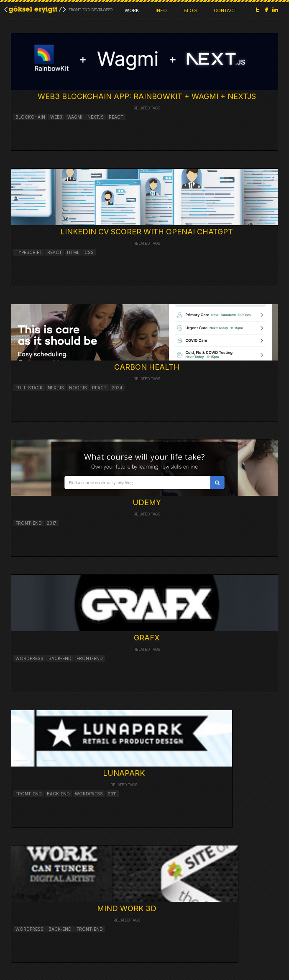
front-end (29, 523)
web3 (56, 117)
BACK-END (58, 794)
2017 (52, 523)
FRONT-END (29, 794)
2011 (112, 794)
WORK (132, 10)
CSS (89, 252)
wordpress (29, 658)
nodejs (78, 388)
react (116, 117)
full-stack (29, 388)
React (55, 252)
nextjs (96, 117)
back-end (60, 658)
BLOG (190, 10)
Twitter (258, 10)
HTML (73, 252)
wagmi (75, 117)
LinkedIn (275, 10)
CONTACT (225, 10)
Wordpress (89, 794)
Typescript (29, 252)
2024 (117, 388)
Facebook (266, 10)
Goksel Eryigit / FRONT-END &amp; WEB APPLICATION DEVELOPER (59, 10)
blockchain (30, 117)
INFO (161, 10)
